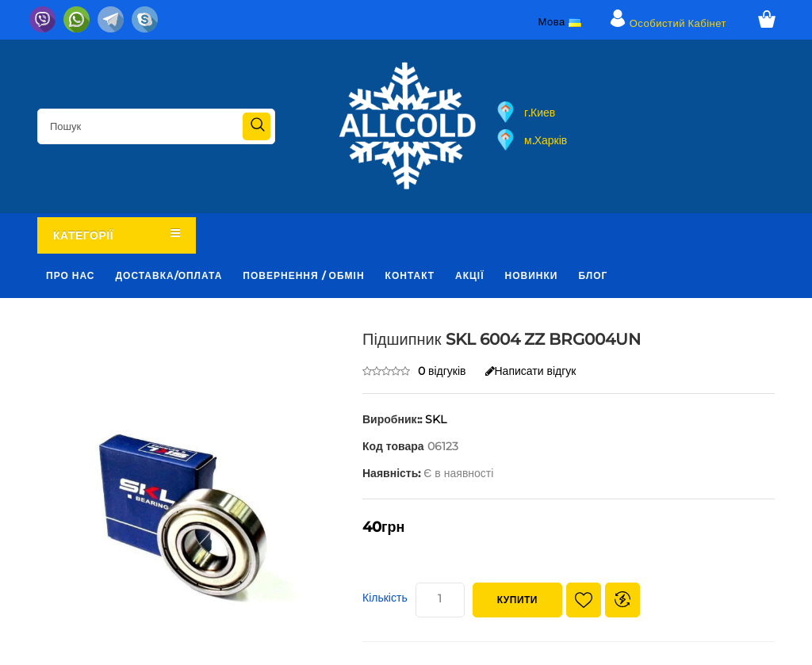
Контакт (410, 275)
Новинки (532, 275)
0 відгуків (442, 371)
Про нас (71, 275)
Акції (469, 275)
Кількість (385, 598)
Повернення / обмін (303, 275)
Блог (593, 275)
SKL (436, 419)
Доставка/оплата (169, 275)
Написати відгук (531, 371)
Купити (517, 600)
